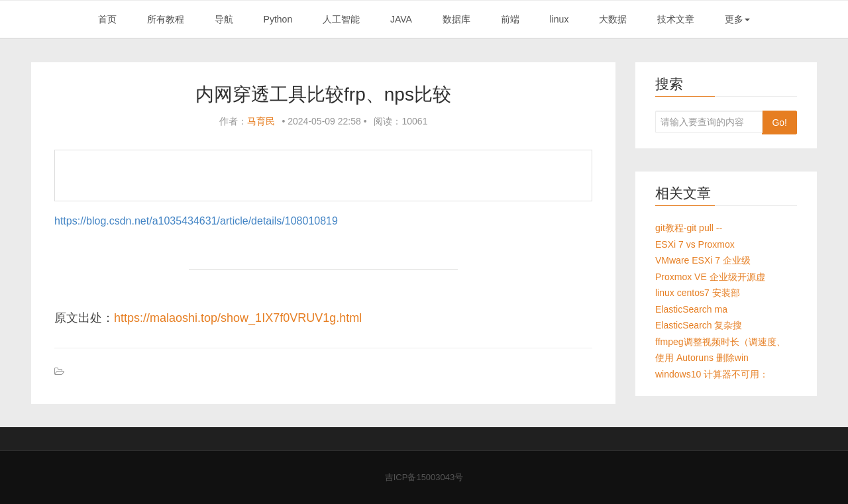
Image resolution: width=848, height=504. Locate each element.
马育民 (261, 121)
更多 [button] (737, 19)
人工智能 (341, 19)
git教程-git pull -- (689, 228)
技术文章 (676, 19)
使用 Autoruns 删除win (702, 358)
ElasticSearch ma (691, 309)
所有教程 (166, 19)
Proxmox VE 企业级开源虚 (710, 277)
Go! (779, 123)
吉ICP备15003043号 (424, 477)
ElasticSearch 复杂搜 (699, 325)
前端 (510, 19)
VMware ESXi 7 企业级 (703, 260)
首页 (107, 19)
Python (278, 19)
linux (559, 19)
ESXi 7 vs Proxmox (695, 244)
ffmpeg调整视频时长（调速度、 (720, 342)
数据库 (456, 19)
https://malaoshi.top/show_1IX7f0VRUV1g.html (238, 318)
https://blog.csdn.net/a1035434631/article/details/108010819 (196, 221)
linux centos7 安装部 (698, 293)
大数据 (613, 19)
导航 (224, 19)
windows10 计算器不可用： (712, 374)
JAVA (401, 19)
